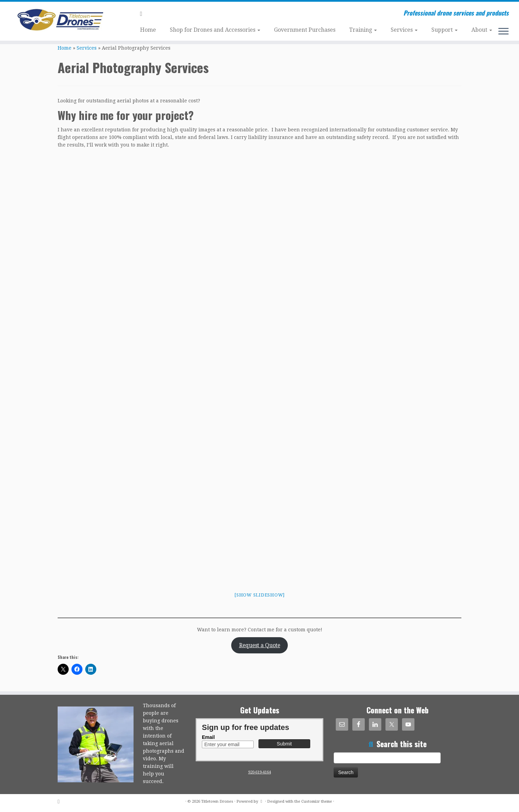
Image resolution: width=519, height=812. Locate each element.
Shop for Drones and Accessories (215, 30)
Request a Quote (260, 645)
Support (444, 30)
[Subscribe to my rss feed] (144, 14)
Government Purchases (305, 30)
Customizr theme (317, 801)
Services (404, 30)
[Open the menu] (503, 32)
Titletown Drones (217, 801)
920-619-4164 (259, 772)
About (482, 30)
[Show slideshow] (259, 595)
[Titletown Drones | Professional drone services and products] (60, 20)
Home (148, 30)
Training (363, 30)
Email (208, 737)
